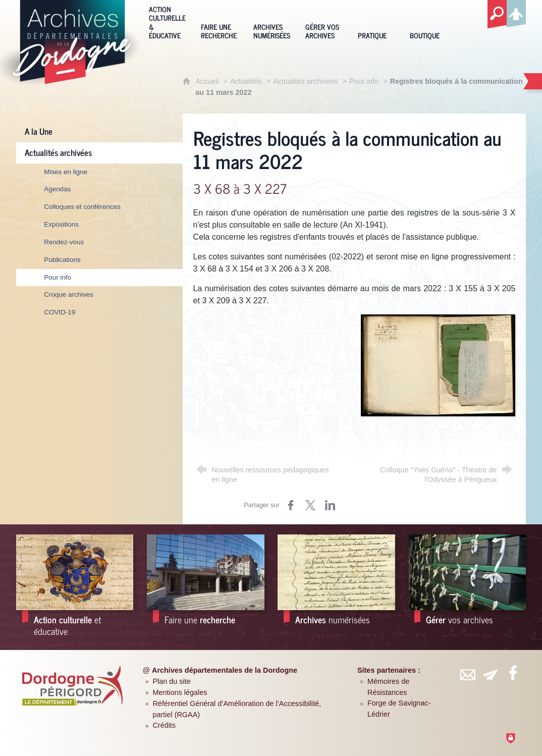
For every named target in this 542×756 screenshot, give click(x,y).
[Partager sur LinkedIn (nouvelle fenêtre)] (330, 505)
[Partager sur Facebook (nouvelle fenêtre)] (291, 505)
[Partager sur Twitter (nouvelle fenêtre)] (310, 505)
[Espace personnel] (516, 12)
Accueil (208, 81)
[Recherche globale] (497, 15)
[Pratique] (376, 22)
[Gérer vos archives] (324, 22)
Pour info (364, 81)
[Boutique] (428, 22)
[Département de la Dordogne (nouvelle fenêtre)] (72, 685)
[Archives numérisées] (272, 22)
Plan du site (171, 681)
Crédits (164, 725)
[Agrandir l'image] (438, 365)
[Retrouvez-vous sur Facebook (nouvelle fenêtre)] (513, 673)
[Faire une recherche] (219, 22)
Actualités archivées (305, 81)
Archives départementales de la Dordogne (225, 670)
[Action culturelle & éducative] (167, 22)
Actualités (246, 81)
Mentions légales (180, 692)
